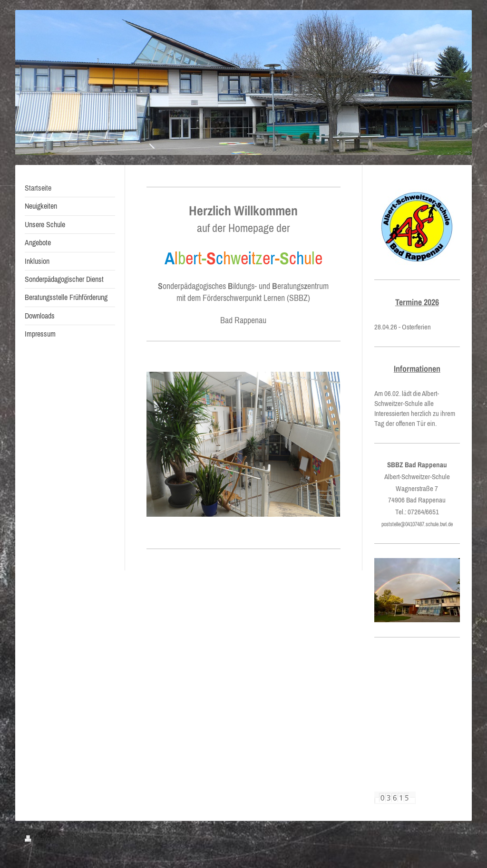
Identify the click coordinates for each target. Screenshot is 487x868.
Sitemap (96, 839)
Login (453, 839)
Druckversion (52, 839)
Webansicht (444, 849)
